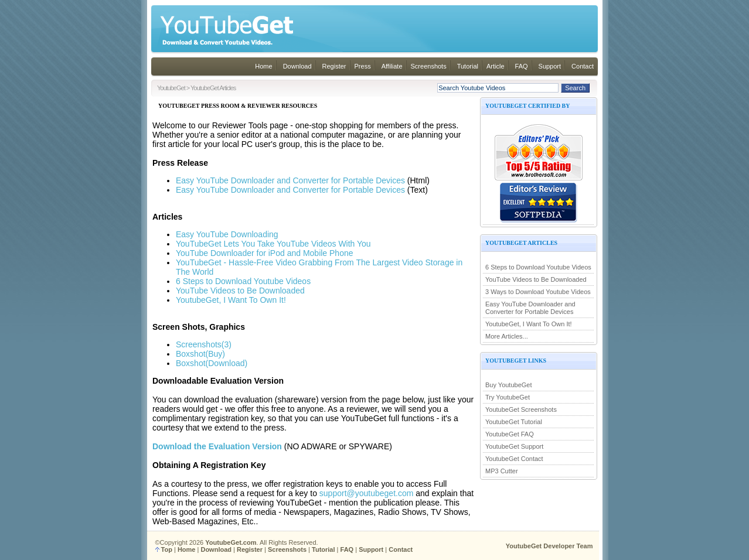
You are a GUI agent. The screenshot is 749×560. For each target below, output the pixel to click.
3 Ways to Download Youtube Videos (538, 292)
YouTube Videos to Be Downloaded (536, 279)
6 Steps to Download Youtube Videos (538, 267)
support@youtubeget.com (367, 493)
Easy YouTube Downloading (227, 234)
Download (297, 66)
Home (263, 66)
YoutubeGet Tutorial (514, 422)
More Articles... (507, 336)
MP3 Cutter (502, 471)
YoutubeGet (171, 88)
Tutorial (468, 66)
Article (496, 66)
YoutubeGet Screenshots (521, 409)
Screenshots (429, 66)
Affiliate (392, 66)
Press (363, 66)
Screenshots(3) (204, 344)
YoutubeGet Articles (213, 88)
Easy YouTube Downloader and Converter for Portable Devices (530, 308)
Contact (583, 66)
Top (167, 549)
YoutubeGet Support (514, 446)
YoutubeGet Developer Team (549, 546)
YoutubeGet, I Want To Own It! (529, 324)
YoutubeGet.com (231, 542)
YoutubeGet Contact (514, 459)
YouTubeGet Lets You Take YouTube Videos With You (273, 244)
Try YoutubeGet (508, 397)
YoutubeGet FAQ (510, 434)
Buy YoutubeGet (509, 385)
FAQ (522, 66)
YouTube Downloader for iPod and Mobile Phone (265, 253)
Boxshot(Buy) (200, 354)
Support (550, 66)
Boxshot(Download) (212, 363)
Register (334, 66)
